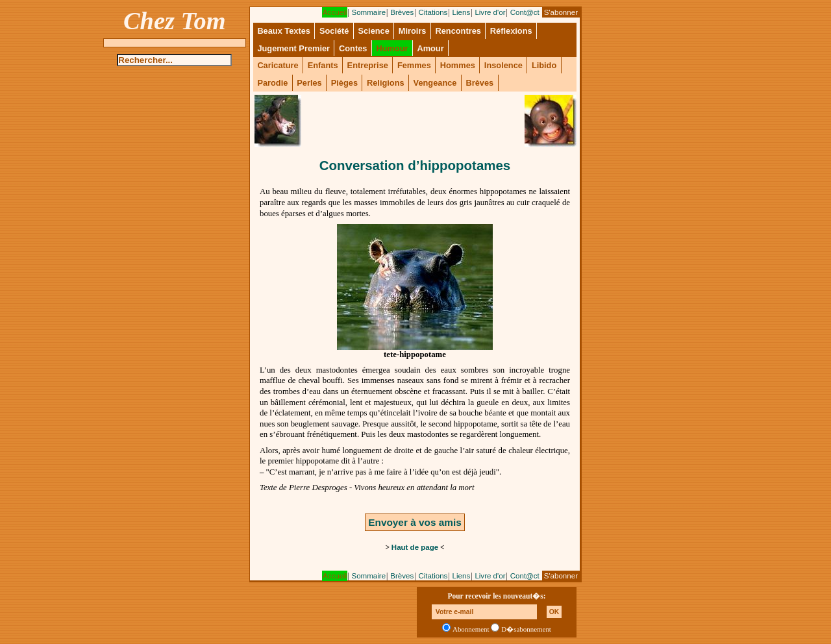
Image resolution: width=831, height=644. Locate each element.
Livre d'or (490, 12)
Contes (353, 48)
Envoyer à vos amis (415, 522)
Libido (544, 65)
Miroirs (413, 31)
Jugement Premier (293, 48)
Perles (309, 83)
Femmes (414, 65)
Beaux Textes (284, 31)
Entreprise (368, 65)
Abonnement (471, 629)
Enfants (323, 65)
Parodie (272, 83)
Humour (392, 48)
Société (334, 31)
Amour (430, 48)
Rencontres (458, 31)
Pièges (344, 83)
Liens (462, 12)
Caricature (278, 65)
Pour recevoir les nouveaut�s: (496, 596)
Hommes (458, 65)
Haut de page (415, 547)
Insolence (503, 65)
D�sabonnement (526, 629)
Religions (386, 83)
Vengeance (435, 83)
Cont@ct (525, 12)
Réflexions (511, 31)
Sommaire (368, 12)
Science (373, 31)
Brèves (402, 12)
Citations (433, 12)
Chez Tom (175, 21)
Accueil (335, 12)
